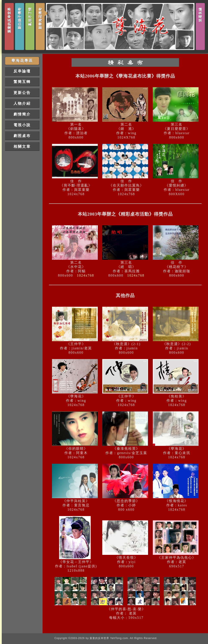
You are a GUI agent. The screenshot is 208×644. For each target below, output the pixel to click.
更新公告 (22, 93)
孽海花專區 (22, 61)
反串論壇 (22, 71)
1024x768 (86, 275)
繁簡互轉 (22, 82)
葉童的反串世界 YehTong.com (109, 638)
